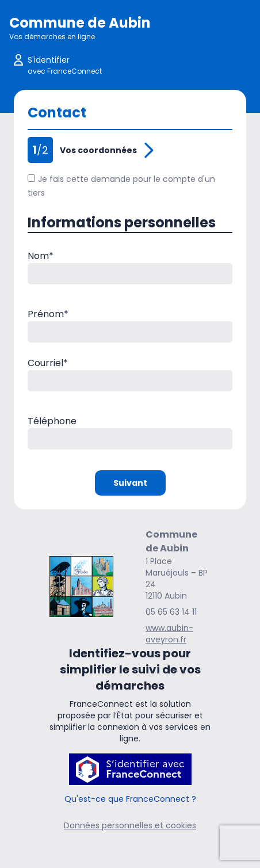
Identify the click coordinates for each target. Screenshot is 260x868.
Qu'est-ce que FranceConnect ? (130, 799)
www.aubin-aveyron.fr (169, 634)
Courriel (48, 363)
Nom (41, 256)
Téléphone (52, 421)
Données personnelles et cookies (130, 825)
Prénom (48, 314)
